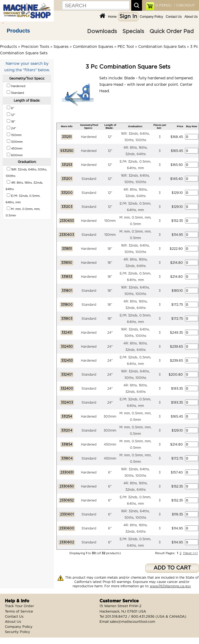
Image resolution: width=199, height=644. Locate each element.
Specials (133, 31)
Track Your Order (19, 606)
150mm (110, 221)
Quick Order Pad (172, 31)
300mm (110, 417)
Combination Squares (93, 47)
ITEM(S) (164, 5)
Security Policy (17, 632)
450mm (110, 444)
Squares (61, 47)
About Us (191, 17)
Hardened (89, 137)
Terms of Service (19, 612)
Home (112, 17)
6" (110, 472)
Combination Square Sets (162, 47)
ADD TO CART (172, 568)
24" (110, 333)
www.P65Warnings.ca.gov (170, 586)
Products (18, 31)
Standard (89, 179)
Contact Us (174, 17)
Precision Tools (35, 47)
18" (110, 249)
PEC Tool (126, 47)
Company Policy (152, 17)
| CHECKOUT (184, 5)
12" (110, 137)
